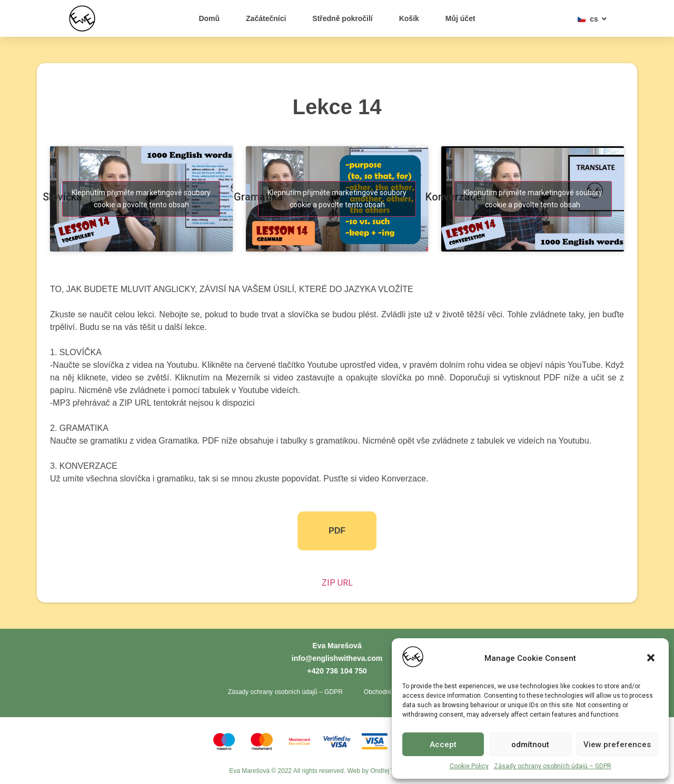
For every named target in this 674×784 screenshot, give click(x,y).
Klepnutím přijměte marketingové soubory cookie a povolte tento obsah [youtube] (141, 199)
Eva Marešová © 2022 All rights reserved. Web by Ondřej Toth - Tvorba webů (337, 771)
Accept (443, 745)
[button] (652, 659)
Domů (209, 18)
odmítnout (530, 745)
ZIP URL (337, 583)
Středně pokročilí (342, 18)
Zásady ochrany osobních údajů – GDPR (553, 766)
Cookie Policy (469, 766)
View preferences (617, 745)
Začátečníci (266, 18)
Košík (409, 18)
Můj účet (460, 18)
